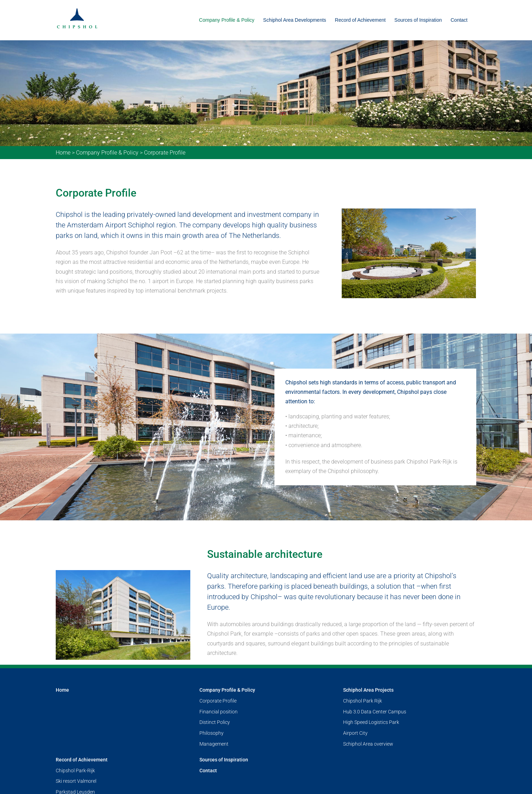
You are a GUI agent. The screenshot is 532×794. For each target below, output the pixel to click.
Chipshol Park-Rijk (75, 771)
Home (63, 153)
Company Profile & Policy (107, 153)
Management (214, 744)
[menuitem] (227, 20)
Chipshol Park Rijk (363, 701)
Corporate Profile (218, 701)
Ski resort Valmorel (76, 781)
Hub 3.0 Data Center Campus (375, 712)
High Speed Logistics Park (371, 722)
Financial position (219, 712)
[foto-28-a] (409, 253)
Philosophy (212, 733)
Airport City (355, 733)
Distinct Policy (215, 722)
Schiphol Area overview (368, 744)
